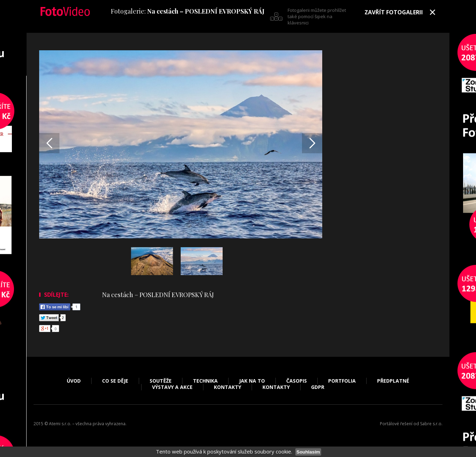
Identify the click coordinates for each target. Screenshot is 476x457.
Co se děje (115, 381)
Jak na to (252, 381)
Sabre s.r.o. (431, 424)
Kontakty (228, 387)
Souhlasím (308, 452)
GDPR (318, 387)
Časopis (297, 381)
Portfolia (342, 381)
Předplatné (393, 381)
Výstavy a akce (172, 387)
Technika (205, 381)
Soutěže (161, 381)
